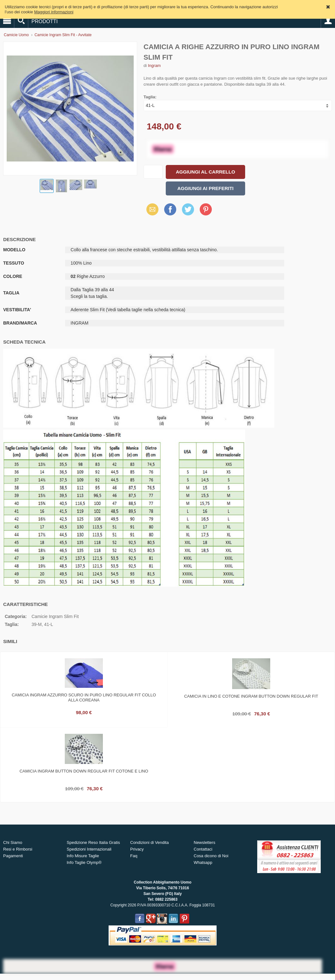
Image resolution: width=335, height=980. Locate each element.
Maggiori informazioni (54, 12)
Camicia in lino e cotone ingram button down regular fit (251, 696)
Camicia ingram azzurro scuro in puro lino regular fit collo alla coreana (84, 697)
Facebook (170, 209)
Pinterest (206, 209)
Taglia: (150, 97)
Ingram (154, 66)
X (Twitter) (188, 212)
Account (328, 21)
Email (151, 209)
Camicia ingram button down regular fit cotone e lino (84, 771)
